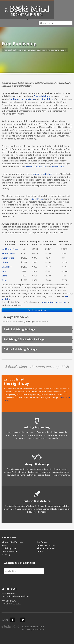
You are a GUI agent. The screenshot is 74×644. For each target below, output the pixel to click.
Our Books (42, 542)
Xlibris (4, 276)
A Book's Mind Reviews (12, 542)
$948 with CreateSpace (35, 167)
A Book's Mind (8, 253)
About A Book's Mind (47, 548)
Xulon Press (37, 199)
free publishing (42, 96)
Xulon (4, 280)
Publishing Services (46, 545)
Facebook (12, 620)
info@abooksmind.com (18, 596)
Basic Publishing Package (20, 329)
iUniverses (7, 267)
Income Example (9, 551)
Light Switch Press (10, 249)
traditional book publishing (22, 99)
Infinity (5, 262)
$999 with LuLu (57, 167)
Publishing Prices (9, 548)
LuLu (4, 271)
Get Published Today (37, 310)
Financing (6, 554)
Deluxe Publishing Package (21, 349)
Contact (41, 551)
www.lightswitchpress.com (54, 302)
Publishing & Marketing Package (24, 339)
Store (4, 545)
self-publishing (46, 99)
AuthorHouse (8, 258)
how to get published (42, 174)
